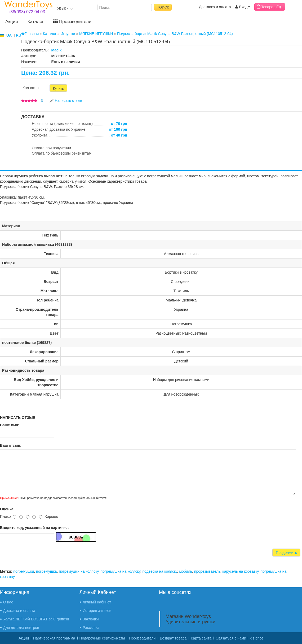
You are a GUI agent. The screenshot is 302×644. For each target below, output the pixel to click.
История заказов (97, 611)
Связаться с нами (231, 638)
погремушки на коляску (79, 571)
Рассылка (91, 628)
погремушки (24, 571)
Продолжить (286, 553)
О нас (8, 602)
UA (9, 35)
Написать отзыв (68, 100)
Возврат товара (173, 638)
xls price (257, 638)
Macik (57, 50)
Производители (72, 22)
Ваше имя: (10, 425)
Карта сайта (201, 638)
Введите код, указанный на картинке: (34, 528)
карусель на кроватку (240, 571)
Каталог (36, 22)
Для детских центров (21, 628)
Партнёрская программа (54, 638)
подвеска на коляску (160, 571)
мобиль (186, 571)
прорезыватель (207, 571)
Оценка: (7, 509)
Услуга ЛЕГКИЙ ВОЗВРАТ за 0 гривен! (36, 619)
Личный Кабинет (97, 602)
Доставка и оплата (215, 7)
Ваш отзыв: (11, 445)
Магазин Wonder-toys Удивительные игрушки (190, 619)
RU (19, 35)
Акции (12, 22)
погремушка (46, 571)
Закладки (91, 619)
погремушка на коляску (121, 571)
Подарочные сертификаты (102, 638)
